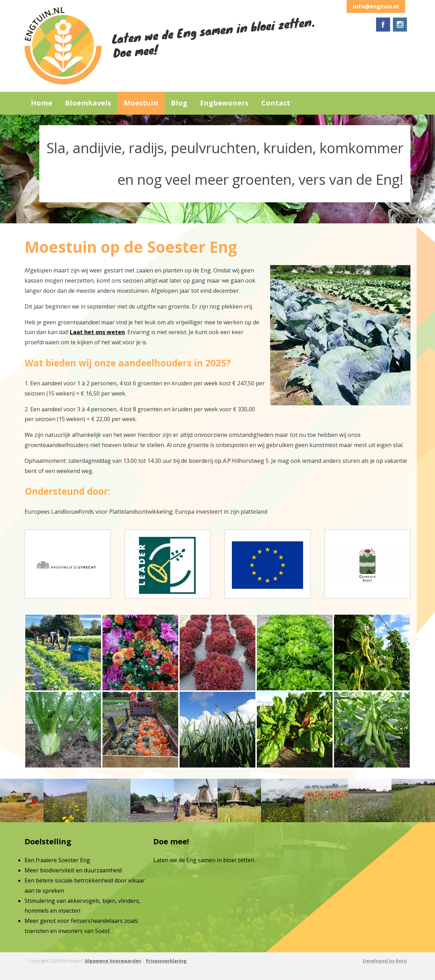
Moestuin (141, 103)
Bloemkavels (88, 103)
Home (42, 103)
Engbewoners (224, 103)
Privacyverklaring (166, 961)
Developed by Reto (385, 961)
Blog (179, 103)
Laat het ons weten (97, 332)
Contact (276, 103)
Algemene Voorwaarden (113, 961)
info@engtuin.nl (376, 6)
